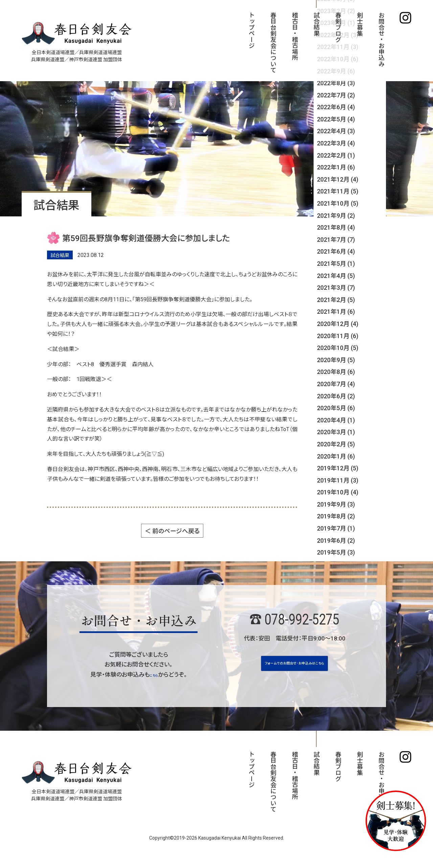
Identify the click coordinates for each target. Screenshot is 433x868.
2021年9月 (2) (336, 216)
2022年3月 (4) (336, 143)
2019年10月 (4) (338, 492)
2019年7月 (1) (336, 528)
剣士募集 (359, 24)
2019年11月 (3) (338, 480)
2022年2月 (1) (336, 155)
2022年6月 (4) (336, 107)
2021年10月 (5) (338, 203)
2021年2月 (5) (336, 300)
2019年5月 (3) (336, 552)
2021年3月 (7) (336, 288)
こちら (154, 675)
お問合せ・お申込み (381, 39)
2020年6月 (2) (336, 396)
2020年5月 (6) (336, 408)
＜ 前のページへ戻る (172, 531)
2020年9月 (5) (336, 360)
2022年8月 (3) (336, 83)
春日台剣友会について (273, 42)
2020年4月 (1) (336, 420)
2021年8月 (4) (336, 227)
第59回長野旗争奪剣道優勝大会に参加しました (146, 238)
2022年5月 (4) (336, 119)
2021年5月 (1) (336, 264)
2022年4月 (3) (336, 131)
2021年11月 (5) (338, 191)
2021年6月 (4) (336, 251)
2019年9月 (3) (336, 504)
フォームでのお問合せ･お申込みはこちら (294, 670)
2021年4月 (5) (336, 276)
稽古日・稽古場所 (294, 36)
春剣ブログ (338, 27)
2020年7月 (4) (336, 384)
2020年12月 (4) (338, 324)
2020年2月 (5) (336, 444)
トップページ (251, 30)
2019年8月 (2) (336, 516)
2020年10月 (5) (338, 348)
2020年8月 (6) (336, 372)
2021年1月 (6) (336, 312)
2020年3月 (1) (336, 432)
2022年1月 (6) (336, 167)
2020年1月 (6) (336, 456)
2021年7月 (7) (336, 240)
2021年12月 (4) (338, 179)
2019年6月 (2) (336, 541)
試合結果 (316, 24)
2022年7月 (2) (336, 95)
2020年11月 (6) (338, 336)
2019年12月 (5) (338, 468)
